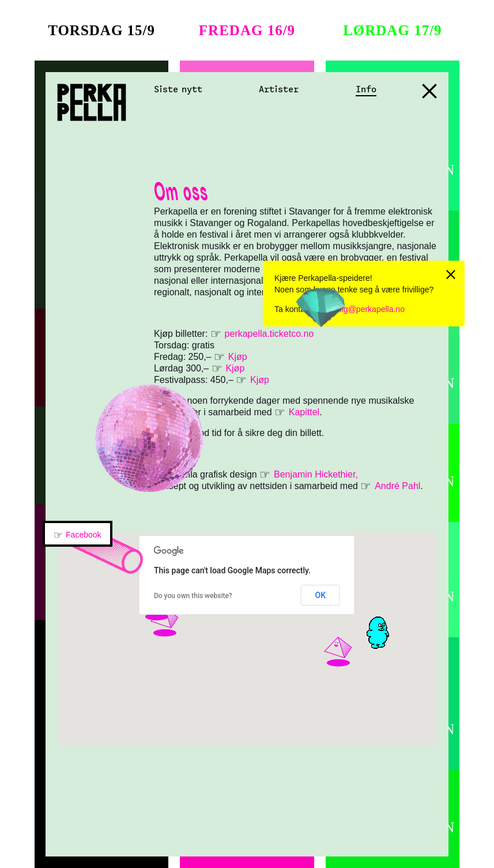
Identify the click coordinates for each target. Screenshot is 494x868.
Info (366, 90)
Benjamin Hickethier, (316, 474)
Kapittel (304, 412)
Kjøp (238, 357)
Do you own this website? (193, 596)
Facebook (83, 535)
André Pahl (397, 486)
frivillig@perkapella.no (365, 309)
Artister (279, 90)
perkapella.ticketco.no (271, 334)
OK (320, 595)
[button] (352, 666)
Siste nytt (178, 90)
